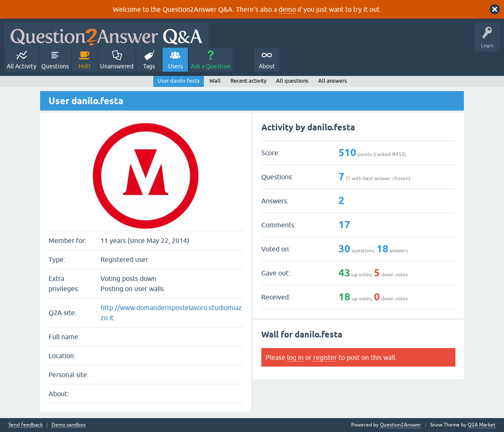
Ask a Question (211, 66)
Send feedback (26, 425)
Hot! (84, 66)
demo (287, 9)
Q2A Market (482, 425)
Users (175, 66)
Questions (55, 66)
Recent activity (248, 81)
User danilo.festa (179, 81)
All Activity (22, 66)
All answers (333, 81)
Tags (149, 66)
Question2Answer (401, 425)
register (325, 357)
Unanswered (117, 66)
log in (295, 357)
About (267, 66)
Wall (215, 81)
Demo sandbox (69, 425)
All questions (292, 81)
